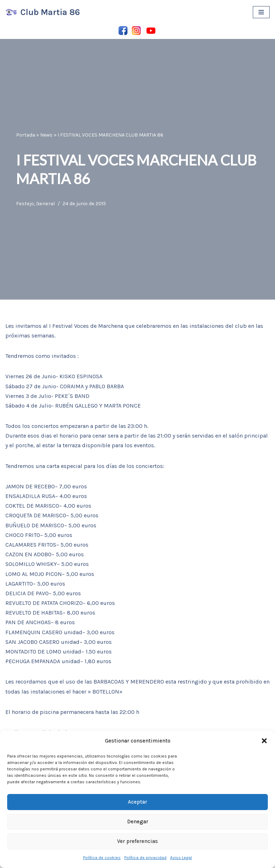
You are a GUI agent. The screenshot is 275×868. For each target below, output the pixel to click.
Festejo (25, 204)
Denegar (138, 822)
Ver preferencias (137, 841)
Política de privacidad (145, 858)
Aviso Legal (181, 858)
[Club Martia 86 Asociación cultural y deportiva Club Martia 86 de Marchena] (43, 12)
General (45, 204)
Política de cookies (102, 858)
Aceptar (137, 802)
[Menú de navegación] (261, 12)
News (46, 135)
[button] (264, 741)
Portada (26, 135)
